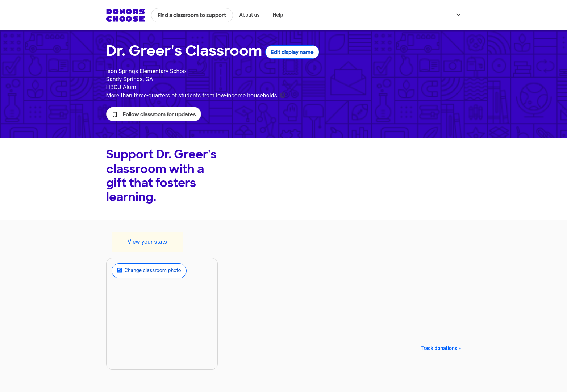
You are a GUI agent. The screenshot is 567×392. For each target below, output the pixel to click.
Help (278, 15)
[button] (154, 114)
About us (249, 15)
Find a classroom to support (192, 15)
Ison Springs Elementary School (147, 71)
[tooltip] (283, 95)
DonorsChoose (126, 15)
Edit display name (292, 52)
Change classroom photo (149, 271)
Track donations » (441, 348)
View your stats (147, 242)
